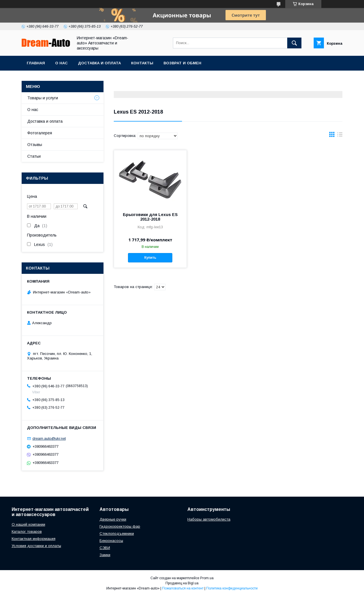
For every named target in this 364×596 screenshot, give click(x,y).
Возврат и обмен (182, 63)
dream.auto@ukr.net (49, 438)
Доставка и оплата (99, 63)
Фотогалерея (40, 133)
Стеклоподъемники (117, 534)
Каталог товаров (27, 532)
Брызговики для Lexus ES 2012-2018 (150, 217)
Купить (150, 258)
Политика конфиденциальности (232, 588)
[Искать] (294, 43)
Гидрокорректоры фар (120, 526)
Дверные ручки (113, 519)
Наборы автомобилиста (209, 519)
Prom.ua (207, 578)
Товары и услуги (43, 98)
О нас (61, 63)
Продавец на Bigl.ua (182, 583)
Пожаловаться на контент (183, 588)
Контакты (142, 63)
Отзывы (35, 145)
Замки (105, 555)
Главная (36, 63)
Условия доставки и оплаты (36, 546)
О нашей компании (28, 524)
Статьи (34, 156)
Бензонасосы (111, 541)
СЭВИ (105, 548)
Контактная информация (34, 539)
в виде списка (340, 136)
